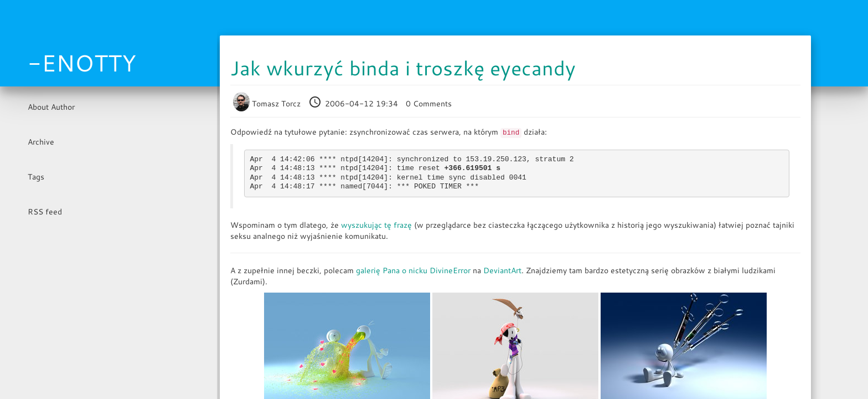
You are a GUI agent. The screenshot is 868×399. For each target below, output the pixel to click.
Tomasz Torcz (268, 104)
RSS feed (45, 212)
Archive (41, 142)
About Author (51, 107)
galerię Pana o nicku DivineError (413, 270)
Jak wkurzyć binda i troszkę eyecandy (403, 68)
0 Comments (429, 104)
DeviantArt (502, 270)
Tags (36, 177)
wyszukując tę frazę (376, 225)
